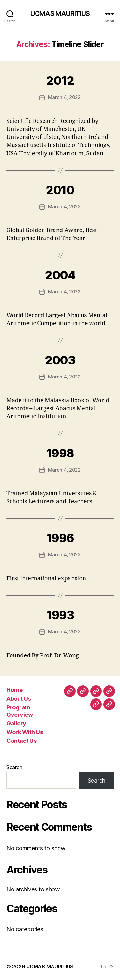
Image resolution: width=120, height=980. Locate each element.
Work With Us (25, 732)
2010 (60, 190)
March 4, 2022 (64, 97)
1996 (60, 538)
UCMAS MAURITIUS (60, 14)
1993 (60, 615)
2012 (60, 81)
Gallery (16, 723)
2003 (60, 360)
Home (14, 690)
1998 (60, 453)
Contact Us (21, 741)
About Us (19, 699)
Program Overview (20, 711)
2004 (60, 275)
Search (14, 767)
